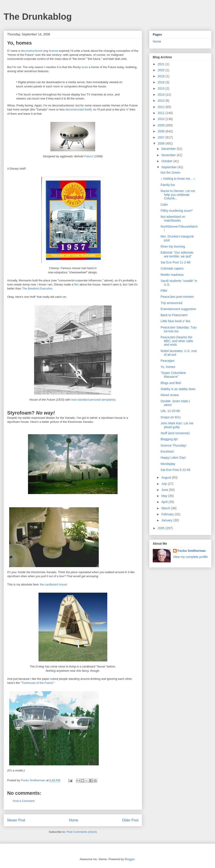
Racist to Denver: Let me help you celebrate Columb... (178, 195)
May (165, 496)
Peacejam (168, 361)
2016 (162, 82)
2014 (162, 95)
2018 (162, 76)
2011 (162, 113)
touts (85, 67)
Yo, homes (168, 367)
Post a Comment (24, 801)
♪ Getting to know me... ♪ (178, 179)
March (166, 508)
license (54, 51)
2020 (162, 70)
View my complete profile (190, 557)
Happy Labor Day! (173, 458)
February (168, 514)
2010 (162, 119)
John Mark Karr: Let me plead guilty (177, 425)
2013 (162, 101)
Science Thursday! (174, 445)
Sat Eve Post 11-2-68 (175, 262)
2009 (162, 125)
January (167, 520)
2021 (162, 64)
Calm (164, 205)
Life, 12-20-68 (170, 411)
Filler (164, 291)
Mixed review (170, 395)
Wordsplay (168, 464)
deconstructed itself (78, 109)
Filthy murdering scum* (177, 211)
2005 (162, 528)
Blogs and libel (171, 383)
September (169, 167)
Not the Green (170, 173)
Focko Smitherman (192, 551)
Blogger (129, 859)
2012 (162, 107)
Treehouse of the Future (37, 683)
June (165, 490)
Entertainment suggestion (178, 309)
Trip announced (171, 303)
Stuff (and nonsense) (175, 433)
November (169, 155)
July (164, 484)
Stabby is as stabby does (178, 389)
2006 (162, 143)
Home (74, 820)
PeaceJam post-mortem (177, 297)
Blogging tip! (169, 439)
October (167, 161)
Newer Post (16, 820)
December (169, 149)
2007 (162, 137)
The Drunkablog (38, 17)
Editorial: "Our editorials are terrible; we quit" (177, 254)
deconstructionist (32, 51)
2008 (162, 131)
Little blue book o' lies (175, 321)
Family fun (168, 185)
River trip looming (173, 246)
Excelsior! (167, 451)
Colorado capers (172, 268)
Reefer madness (172, 275)
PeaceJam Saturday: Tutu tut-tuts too (179, 329)
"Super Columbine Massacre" (173, 375)
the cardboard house (53, 584)
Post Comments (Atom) (82, 832)
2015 (162, 89)
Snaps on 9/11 (171, 417)
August (167, 477)
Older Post (130, 820)
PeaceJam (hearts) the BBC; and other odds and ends (177, 341)
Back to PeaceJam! (174, 315)
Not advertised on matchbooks (173, 219)
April (165, 502)
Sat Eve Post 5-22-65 (175, 470)
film (76, 284)
